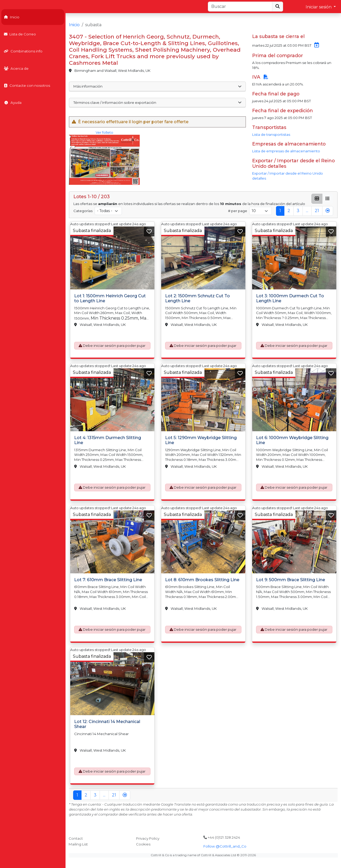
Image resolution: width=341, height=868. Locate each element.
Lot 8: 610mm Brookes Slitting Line (202, 580)
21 (317, 211)
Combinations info (23, 51)
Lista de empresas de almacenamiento (286, 151)
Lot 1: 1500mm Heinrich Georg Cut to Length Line (110, 298)
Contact (76, 838)
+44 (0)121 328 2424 (222, 837)
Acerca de (16, 68)
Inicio (12, 17)
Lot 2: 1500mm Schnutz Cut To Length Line (197, 298)
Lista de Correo (20, 34)
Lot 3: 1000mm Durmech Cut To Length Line (290, 298)
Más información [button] (157, 86)
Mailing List (78, 844)
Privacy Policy (148, 838)
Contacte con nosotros (27, 85)
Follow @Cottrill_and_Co (225, 846)
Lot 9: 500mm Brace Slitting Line (291, 580)
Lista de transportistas (271, 134)
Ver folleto (104, 158)
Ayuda (13, 103)
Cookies (143, 844)
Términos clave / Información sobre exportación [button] (157, 103)
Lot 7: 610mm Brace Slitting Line (108, 580)
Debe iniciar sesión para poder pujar (114, 346)
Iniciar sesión (319, 7)
